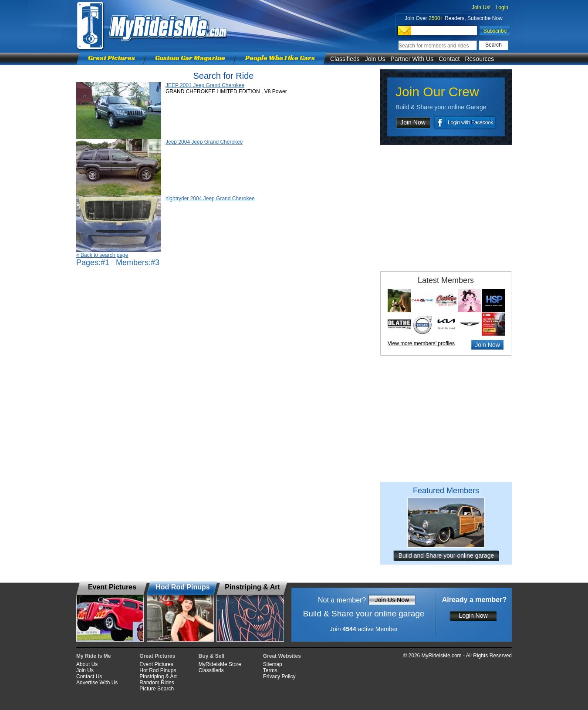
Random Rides (157, 683)
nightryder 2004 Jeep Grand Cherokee (210, 199)
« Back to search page (102, 255)
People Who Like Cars (280, 58)
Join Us (375, 59)
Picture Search (157, 689)
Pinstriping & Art (158, 676)
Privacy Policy (279, 676)
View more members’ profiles (421, 343)
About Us (87, 664)
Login (502, 7)
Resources (479, 59)
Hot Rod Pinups (158, 670)
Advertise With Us (97, 683)
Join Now (413, 122)
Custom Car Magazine (190, 58)
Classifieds (345, 59)
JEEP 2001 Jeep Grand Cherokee (205, 85)
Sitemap (273, 664)
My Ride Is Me (93, 656)
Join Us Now (392, 600)
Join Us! (481, 7)
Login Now (473, 616)
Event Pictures (156, 664)
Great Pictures (112, 58)
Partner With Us (412, 59)
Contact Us (89, 676)
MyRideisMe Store (220, 664)
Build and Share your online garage (446, 555)
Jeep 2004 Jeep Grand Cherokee (204, 142)
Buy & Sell (211, 656)
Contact (449, 59)
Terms (270, 670)
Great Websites (282, 656)
